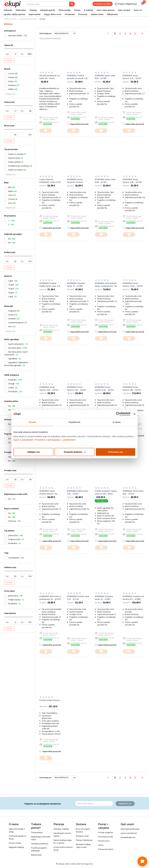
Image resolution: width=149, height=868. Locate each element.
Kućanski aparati (48, 10)
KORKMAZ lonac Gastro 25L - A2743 (132, 388)
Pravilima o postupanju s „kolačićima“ (56, 440)
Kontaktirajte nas (128, 837)
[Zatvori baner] (135, 414)
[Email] (94, 804)
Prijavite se (125, 804)
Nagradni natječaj (16, 847)
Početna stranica (10, 19)
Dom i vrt (138, 10)
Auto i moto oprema (106, 10)
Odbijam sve (33, 452)
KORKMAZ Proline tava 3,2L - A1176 (78, 598)
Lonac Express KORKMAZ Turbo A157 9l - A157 (50, 181)
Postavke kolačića (75, 452)
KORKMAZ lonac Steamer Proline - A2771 (76, 181)
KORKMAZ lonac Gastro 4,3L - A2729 (76, 388)
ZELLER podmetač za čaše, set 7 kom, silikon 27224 (49, 77)
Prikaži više (11, 94)
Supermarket (35, 14)
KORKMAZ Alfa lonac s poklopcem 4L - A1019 (50, 598)
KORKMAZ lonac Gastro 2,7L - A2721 (132, 77)
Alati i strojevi (124, 10)
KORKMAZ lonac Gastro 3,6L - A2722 (49, 388)
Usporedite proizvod (78, 124)
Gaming (33, 10)
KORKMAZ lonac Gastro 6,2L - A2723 (104, 388)
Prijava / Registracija (125, 4)
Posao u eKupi (15, 843)
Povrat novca (104, 841)
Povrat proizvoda (106, 837)
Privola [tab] (32, 422)
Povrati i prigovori (106, 832)
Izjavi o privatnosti (23, 440)
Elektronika (21, 10)
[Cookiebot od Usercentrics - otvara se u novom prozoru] (118, 414)
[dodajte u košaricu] (46, 131)
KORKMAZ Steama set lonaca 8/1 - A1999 (133, 598)
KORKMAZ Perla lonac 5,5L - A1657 (78, 492)
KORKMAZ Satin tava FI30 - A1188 (105, 77)
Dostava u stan (82, 836)
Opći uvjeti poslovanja (130, 829)
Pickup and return (106, 849)
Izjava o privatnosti (129, 833)
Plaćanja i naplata (61, 829)
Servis (101, 845)
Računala (8, 10)
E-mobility (89, 10)
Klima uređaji (65, 10)
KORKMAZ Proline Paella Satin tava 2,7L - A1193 (50, 285)
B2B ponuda (112, 14)
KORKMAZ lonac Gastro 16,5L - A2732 (133, 285)
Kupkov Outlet (97, 14)
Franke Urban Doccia (50, 700)
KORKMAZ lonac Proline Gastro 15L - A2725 (49, 492)
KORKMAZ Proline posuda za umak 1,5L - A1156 (77, 77)
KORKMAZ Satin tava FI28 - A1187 (105, 181)
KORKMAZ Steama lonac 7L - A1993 (76, 285)
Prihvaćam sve (116, 452)
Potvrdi (9, 60)
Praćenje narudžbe (103, 4)
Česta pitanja (37, 832)
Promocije (83, 14)
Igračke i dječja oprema (14, 14)
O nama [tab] (117, 422)
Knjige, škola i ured (53, 14)
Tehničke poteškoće (40, 844)
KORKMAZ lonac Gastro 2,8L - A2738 (132, 181)
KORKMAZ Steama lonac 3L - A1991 (104, 598)
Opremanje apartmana (28, 19)
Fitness (77, 10)
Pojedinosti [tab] (74, 422)
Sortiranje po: (46, 33)
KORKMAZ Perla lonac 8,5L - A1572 (133, 492)
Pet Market (70, 14)
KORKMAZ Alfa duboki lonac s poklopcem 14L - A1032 (106, 285)
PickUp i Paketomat (84, 840)
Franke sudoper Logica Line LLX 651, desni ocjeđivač (106, 492)
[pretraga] (72, 4)
